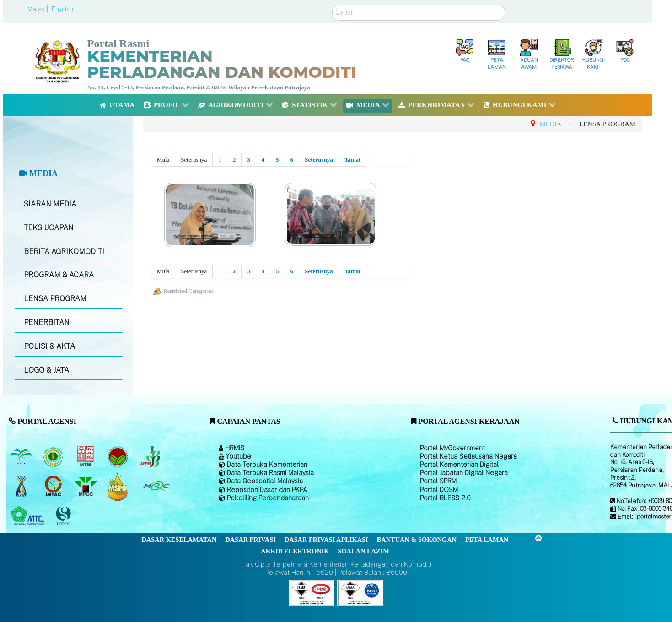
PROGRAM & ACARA (59, 275)
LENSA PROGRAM (55, 299)
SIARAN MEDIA (50, 204)
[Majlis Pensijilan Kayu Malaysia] (65, 516)
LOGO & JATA (46, 370)
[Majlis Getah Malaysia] (156, 487)
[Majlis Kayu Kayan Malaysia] (29, 516)
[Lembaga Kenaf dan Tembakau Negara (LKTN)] (22, 487)
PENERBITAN (47, 322)
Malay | (39, 9)
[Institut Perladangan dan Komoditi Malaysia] (54, 487)
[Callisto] (312, 592)
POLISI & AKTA (49, 346)
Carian (332, 5)
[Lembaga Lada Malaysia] (151, 457)
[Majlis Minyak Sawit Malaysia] (86, 487)
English (62, 9)
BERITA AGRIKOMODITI (64, 252)
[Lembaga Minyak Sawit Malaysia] (22, 457)
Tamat (353, 160)
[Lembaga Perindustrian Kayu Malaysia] (86, 457)
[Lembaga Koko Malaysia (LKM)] (119, 457)
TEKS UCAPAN (49, 228)
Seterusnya (319, 160)
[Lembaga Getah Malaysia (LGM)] (54, 457)
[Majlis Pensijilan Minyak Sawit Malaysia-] (119, 486)
